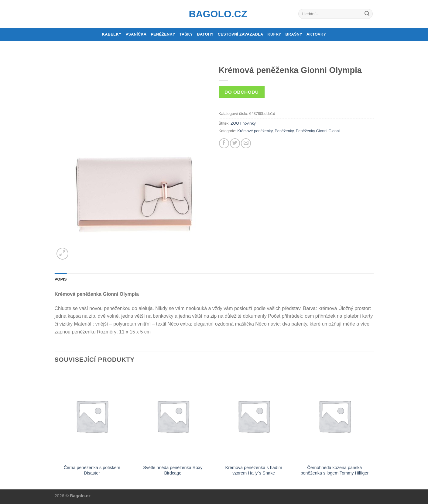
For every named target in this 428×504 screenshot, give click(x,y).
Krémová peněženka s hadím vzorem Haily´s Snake (254, 470)
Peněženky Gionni (312, 131)
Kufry (274, 34)
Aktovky (316, 34)
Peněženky (163, 34)
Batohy (205, 34)
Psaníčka (136, 34)
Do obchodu (241, 92)
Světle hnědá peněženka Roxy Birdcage (173, 470)
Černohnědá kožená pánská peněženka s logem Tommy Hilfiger (335, 470)
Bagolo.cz (214, 14)
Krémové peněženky (255, 131)
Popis (61, 279)
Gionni (334, 131)
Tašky (186, 34)
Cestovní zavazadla (241, 34)
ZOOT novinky (243, 123)
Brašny (294, 34)
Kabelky (112, 34)
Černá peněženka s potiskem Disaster (92, 470)
